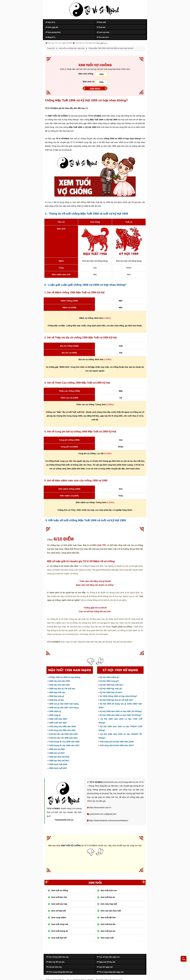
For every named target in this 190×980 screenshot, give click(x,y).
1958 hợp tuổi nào (57, 692)
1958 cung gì (54, 715)
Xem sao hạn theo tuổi (111, 911)
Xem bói (101, 27)
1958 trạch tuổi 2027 (57, 768)
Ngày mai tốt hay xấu (106, 962)
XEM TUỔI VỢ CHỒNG (58, 116)
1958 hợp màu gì (56, 696)
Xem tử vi (50, 22)
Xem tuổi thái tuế (59, 938)
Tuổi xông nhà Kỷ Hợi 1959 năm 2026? (116, 742)
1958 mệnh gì (54, 711)
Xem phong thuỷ (53, 32)
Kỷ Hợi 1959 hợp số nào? (110, 692)
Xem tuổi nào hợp (59, 904)
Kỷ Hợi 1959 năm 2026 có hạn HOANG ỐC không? (120, 736)
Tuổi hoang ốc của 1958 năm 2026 (64, 742)
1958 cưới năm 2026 (57, 719)
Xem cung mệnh (59, 917)
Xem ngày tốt (52, 27)
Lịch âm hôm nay (54, 967)
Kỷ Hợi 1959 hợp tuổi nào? (111, 685)
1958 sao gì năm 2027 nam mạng (63, 708)
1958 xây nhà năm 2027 (59, 685)
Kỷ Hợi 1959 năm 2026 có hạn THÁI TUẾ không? (120, 721)
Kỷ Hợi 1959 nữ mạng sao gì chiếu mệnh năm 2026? (120, 706)
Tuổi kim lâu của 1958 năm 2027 (63, 738)
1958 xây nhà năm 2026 (59, 681)
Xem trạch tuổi (107, 938)
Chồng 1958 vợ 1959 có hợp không (64, 677)
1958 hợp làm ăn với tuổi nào (61, 689)
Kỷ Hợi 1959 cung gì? (109, 681)
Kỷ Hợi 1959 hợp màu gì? (110, 689)
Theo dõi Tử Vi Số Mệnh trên (91, 43)
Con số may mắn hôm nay (57, 957)
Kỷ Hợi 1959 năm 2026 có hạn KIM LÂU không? (120, 711)
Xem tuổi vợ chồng (60, 890)
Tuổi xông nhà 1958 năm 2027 (62, 730)
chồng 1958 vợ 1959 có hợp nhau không (122, 139)
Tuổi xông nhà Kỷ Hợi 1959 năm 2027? (116, 745)
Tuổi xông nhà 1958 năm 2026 (62, 726)
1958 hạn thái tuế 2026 (59, 757)
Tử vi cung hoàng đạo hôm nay (59, 972)
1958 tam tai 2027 (56, 753)
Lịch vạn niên (103, 32)
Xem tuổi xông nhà (60, 924)
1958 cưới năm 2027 (57, 723)
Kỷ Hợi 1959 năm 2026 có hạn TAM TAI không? (120, 715)
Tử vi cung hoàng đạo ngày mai (110, 972)
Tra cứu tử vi (103, 37)
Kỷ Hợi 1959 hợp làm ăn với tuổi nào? (116, 700)
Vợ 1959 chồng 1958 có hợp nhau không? (118, 696)
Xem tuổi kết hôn (108, 917)
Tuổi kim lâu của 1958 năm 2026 (63, 734)
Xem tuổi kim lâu (108, 924)
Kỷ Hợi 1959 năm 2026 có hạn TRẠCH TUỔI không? (120, 728)
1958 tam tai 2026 (56, 749)
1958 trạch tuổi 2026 (57, 764)
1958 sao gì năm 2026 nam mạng (63, 704)
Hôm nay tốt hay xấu (55, 962)
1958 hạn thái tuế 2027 (59, 761)
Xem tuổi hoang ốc (60, 931)
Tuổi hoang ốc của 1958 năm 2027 (64, 745)
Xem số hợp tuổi (59, 911)
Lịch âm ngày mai (105, 967)
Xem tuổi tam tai (108, 931)
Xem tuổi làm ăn (108, 897)
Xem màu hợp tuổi (109, 904)
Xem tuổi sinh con (109, 890)
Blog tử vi (50, 37)
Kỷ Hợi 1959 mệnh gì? (109, 677)
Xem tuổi (101, 22)
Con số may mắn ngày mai (108, 957)
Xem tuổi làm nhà (59, 897)
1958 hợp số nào (56, 700)
